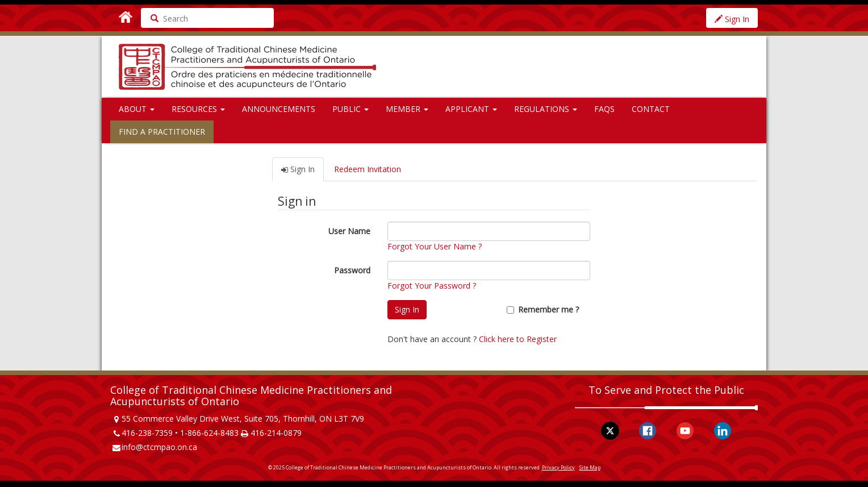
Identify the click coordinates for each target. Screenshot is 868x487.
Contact (651, 109)
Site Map (590, 467)
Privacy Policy (558, 467)
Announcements (279, 109)
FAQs (604, 109)
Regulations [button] (546, 109)
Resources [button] (198, 109)
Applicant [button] (471, 109)
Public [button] (350, 109)
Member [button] (407, 109)
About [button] (137, 109)
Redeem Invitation (368, 169)
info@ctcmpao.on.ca (159, 447)
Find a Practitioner (162, 132)
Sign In (732, 19)
